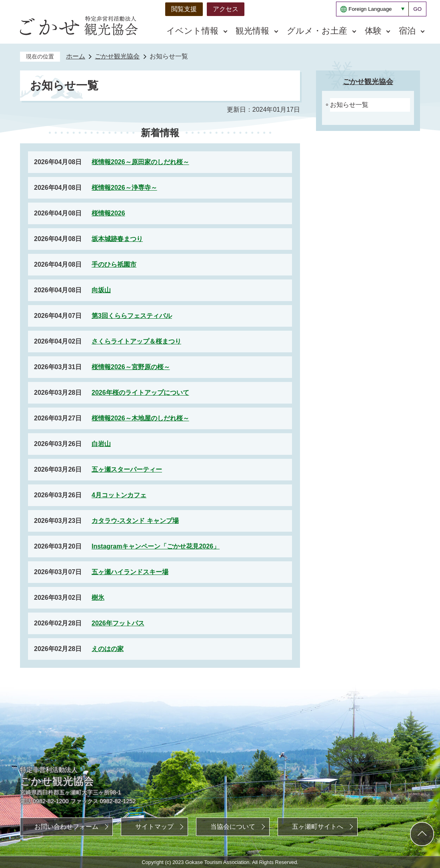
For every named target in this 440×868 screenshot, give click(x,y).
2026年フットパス (118, 623)
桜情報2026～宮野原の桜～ (131, 367)
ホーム (76, 56)
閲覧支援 (184, 9)
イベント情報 (192, 31)
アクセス (226, 9)
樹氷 (98, 598)
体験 (373, 31)
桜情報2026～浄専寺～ (124, 188)
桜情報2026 (108, 213)
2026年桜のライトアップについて (140, 393)
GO (417, 9)
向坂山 (101, 290)
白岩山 (101, 444)
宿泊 (407, 31)
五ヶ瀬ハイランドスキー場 (130, 572)
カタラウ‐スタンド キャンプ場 (135, 521)
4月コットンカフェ (119, 495)
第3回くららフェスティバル (132, 316)
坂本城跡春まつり (117, 239)
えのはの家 (108, 649)
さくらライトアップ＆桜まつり (136, 341)
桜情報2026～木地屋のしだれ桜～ (140, 418)
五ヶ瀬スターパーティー (127, 469)
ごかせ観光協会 (117, 56)
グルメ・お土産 (317, 31)
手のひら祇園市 (114, 264)
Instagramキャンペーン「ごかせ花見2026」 (156, 546)
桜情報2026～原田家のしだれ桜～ (140, 162)
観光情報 (252, 31)
